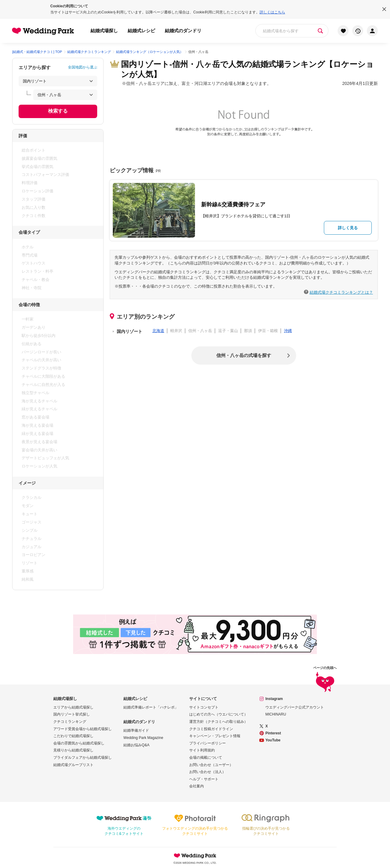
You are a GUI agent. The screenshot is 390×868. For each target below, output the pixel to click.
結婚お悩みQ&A (136, 745)
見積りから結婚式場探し (73, 750)
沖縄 (288, 331)
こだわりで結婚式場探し (73, 736)
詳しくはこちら (272, 12)
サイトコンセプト (204, 707)
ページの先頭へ (325, 679)
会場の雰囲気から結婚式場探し (79, 743)
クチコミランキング (70, 722)
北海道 (158, 331)
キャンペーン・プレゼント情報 (215, 736)
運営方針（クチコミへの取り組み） (218, 722)
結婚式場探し (104, 31)
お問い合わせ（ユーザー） (211, 765)
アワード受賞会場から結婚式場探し (83, 729)
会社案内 (197, 786)
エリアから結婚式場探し (73, 707)
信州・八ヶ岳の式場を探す (244, 355)
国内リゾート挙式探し (72, 714)
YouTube (273, 740)
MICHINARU (276, 714)
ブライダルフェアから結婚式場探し (83, 758)
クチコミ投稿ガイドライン (211, 729)
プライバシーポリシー (207, 743)
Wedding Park (195, 856)
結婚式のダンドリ (183, 31)
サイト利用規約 (202, 750)
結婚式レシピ (141, 31)
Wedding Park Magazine (143, 738)
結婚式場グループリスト (73, 765)
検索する (58, 111)
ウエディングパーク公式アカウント (295, 707)
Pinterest (273, 733)
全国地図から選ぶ (83, 67)
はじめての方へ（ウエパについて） (218, 714)
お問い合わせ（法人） (207, 772)
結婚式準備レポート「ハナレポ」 (151, 707)
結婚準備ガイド (136, 730)
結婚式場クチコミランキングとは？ (341, 292)
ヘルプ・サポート (204, 779)
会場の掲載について (206, 758)
